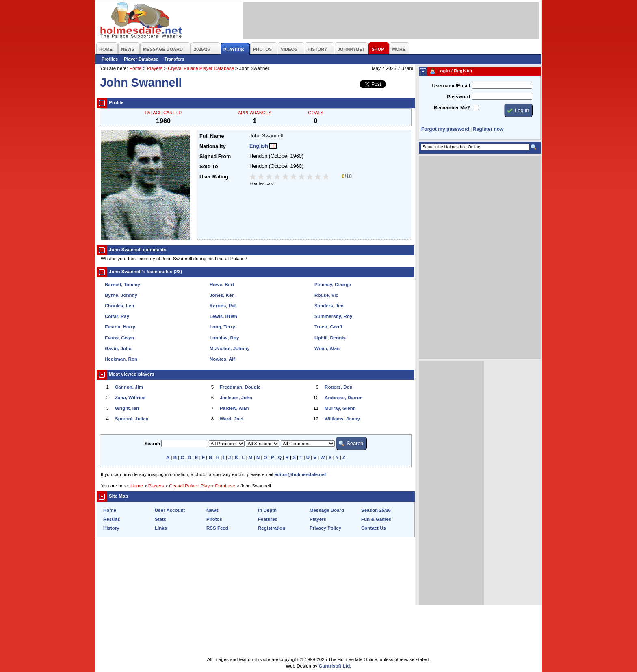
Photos (214, 519)
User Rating (214, 177)
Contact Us (374, 528)
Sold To (209, 167)
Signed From (215, 157)
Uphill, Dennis (330, 338)
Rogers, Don (338, 387)
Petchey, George (333, 285)
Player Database (141, 59)
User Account (170, 510)
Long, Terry (222, 327)
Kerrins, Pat (223, 306)
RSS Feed (217, 528)
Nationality (213, 146)
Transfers (174, 59)
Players (155, 68)
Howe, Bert (222, 285)
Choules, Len (119, 306)
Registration (272, 528)
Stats (160, 519)
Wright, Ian (127, 408)
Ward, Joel (232, 419)
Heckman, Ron (121, 359)
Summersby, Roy (333, 316)
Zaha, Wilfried (130, 398)
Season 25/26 (376, 510)
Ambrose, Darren (343, 398)
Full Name (212, 136)
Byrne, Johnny (121, 295)
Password (458, 97)
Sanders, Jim (329, 306)
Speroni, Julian (132, 419)
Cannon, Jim (129, 387)
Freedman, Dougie (240, 387)
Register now (488, 129)
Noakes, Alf (222, 359)
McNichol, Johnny (230, 348)
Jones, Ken (222, 295)
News (212, 510)
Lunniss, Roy (224, 338)
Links (161, 528)
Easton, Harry (120, 327)
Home (135, 68)
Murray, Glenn (340, 408)
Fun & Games (376, 519)
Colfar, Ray (117, 316)
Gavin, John (118, 348)
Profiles (110, 59)
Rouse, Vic (326, 295)
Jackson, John (236, 398)
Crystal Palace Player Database (201, 68)
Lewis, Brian (223, 316)
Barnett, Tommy (122, 285)
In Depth (267, 510)
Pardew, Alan (234, 408)
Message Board (327, 510)
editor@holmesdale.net (300, 474)
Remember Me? (452, 108)
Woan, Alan (327, 348)
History (111, 528)
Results (112, 519)
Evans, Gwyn (119, 338)
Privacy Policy (325, 528)
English (259, 146)
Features (268, 519)
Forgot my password (445, 129)
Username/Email (451, 86)
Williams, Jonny (342, 419)
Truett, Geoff (328, 327)
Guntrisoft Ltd (335, 666)
